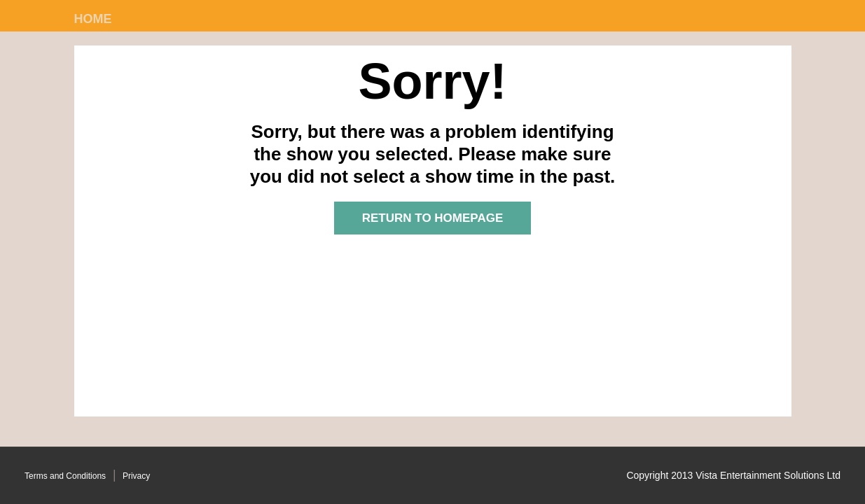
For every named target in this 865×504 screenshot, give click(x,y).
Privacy (136, 476)
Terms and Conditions (65, 476)
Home (93, 19)
